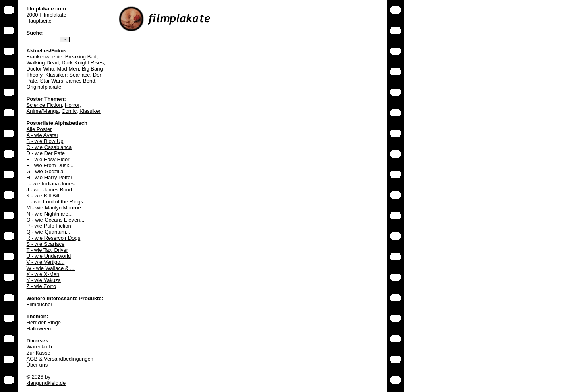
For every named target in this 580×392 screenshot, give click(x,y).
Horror (72, 105)
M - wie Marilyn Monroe (54, 208)
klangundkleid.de (46, 383)
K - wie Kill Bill (43, 196)
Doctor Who (40, 69)
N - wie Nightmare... (50, 214)
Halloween (39, 329)
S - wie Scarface (46, 244)
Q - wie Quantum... (49, 232)
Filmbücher (39, 304)
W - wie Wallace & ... (51, 268)
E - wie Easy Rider (48, 159)
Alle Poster (39, 129)
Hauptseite (39, 21)
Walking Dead (43, 63)
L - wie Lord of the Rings (55, 202)
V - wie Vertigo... (46, 262)
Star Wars (52, 81)
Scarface (80, 75)
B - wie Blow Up (45, 141)
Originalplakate (44, 87)
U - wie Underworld (49, 256)
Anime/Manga (43, 111)
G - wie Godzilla (45, 171)
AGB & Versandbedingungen (60, 359)
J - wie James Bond (49, 190)
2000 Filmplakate (47, 15)
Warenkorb (39, 347)
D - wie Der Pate (46, 153)
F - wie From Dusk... (50, 165)
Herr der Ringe (44, 323)
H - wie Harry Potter (50, 177)
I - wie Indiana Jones (51, 184)
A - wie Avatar (42, 135)
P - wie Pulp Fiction (49, 226)
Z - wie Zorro (41, 286)
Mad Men (68, 69)
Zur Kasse (38, 353)
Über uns (37, 365)
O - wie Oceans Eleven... (56, 220)
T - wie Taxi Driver (48, 250)
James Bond (81, 81)
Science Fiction (44, 105)
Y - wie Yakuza (44, 280)
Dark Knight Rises (83, 63)
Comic (69, 111)
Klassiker (90, 111)
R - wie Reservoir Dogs (54, 238)
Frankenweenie (45, 57)
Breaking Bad (81, 57)
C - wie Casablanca (49, 147)
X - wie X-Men (43, 274)
